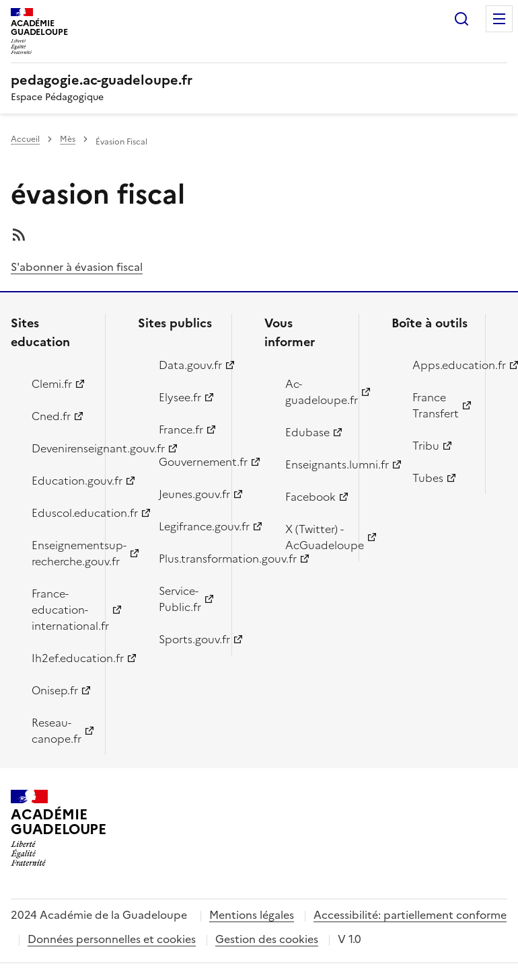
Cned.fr (51, 416)
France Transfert (436, 405)
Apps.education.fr (441, 365)
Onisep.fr (55, 690)
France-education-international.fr (61, 610)
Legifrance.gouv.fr (188, 526)
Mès (68, 139)
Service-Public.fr (180, 599)
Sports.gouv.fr (188, 639)
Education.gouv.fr (61, 481)
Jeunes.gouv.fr (188, 494)
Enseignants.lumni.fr (314, 464)
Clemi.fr (52, 384)
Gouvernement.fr (188, 462)
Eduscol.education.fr (61, 513)
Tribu (426, 446)
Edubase (307, 432)
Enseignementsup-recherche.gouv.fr (61, 553)
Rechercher (461, 19)
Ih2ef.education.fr (61, 658)
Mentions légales (252, 915)
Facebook (310, 497)
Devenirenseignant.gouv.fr (61, 448)
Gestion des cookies (267, 939)
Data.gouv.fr (188, 365)
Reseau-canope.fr (57, 731)
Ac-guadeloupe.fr (314, 392)
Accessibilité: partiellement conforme (410, 915)
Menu (499, 19)
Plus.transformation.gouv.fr (188, 559)
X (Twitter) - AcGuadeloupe (314, 537)
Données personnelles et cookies (112, 939)
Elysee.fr (180, 397)
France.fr (181, 430)
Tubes (428, 478)
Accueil (25, 139)
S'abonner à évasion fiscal (77, 267)
